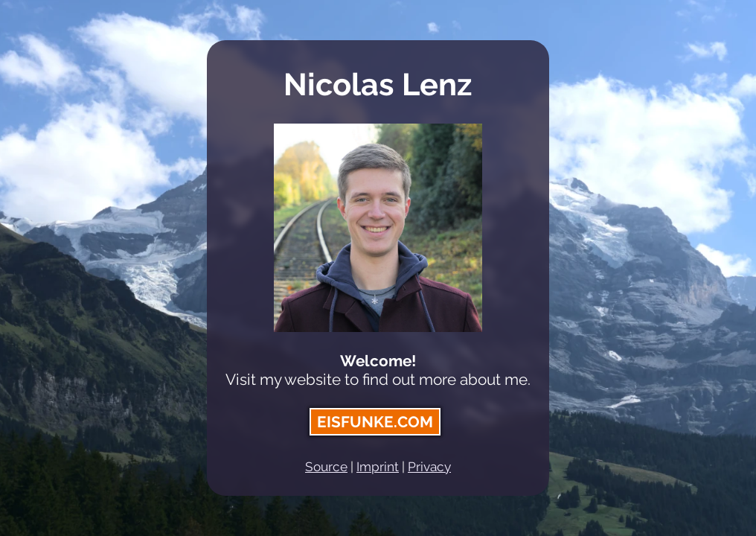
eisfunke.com (375, 422)
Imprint (378, 467)
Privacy (429, 467)
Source (326, 467)
